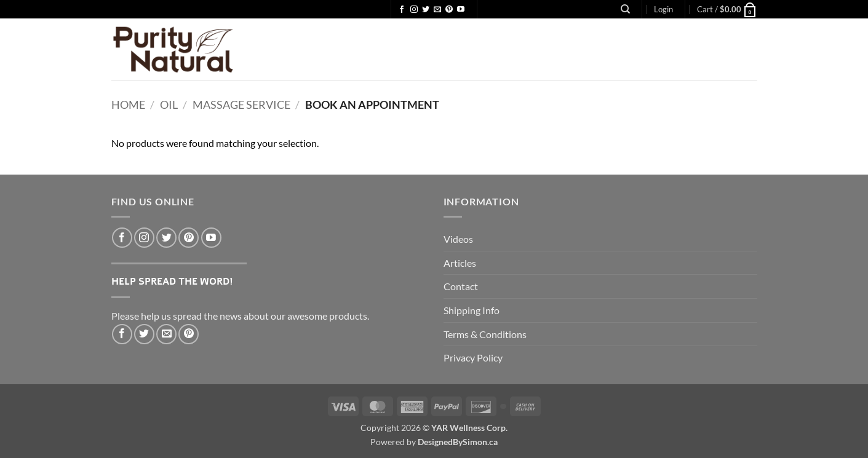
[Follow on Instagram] (414, 10)
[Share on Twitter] (144, 334)
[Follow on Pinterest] (449, 10)
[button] (663, 9)
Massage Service (241, 105)
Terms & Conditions (485, 334)
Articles (460, 263)
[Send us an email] (437, 10)
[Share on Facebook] (122, 334)
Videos (458, 239)
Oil (169, 105)
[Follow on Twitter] (426, 10)
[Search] (625, 9)
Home (128, 105)
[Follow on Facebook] (402, 10)
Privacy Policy (473, 357)
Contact (461, 286)
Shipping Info (472, 310)
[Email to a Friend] (166, 334)
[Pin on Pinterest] (189, 334)
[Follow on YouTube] (461, 10)
